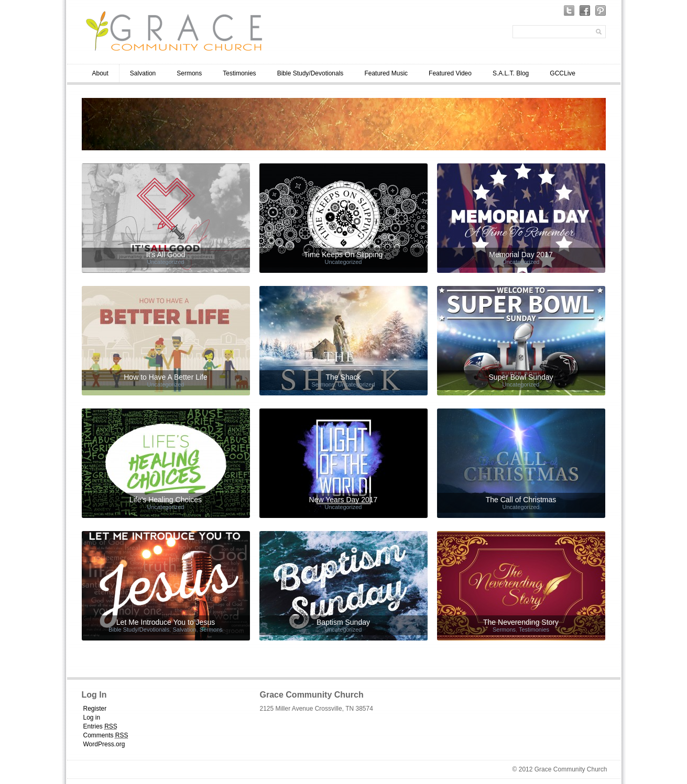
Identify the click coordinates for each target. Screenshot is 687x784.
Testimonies (239, 73)
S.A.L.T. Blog (511, 73)
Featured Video (450, 73)
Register (95, 709)
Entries (100, 726)
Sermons (189, 73)
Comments (106, 735)
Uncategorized (166, 262)
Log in (92, 717)
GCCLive (563, 73)
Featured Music (386, 73)
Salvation (143, 73)
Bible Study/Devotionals (310, 73)
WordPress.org (104, 744)
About (100, 73)
